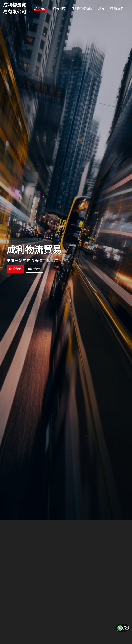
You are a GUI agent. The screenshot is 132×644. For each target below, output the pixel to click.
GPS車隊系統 (82, 8)
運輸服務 (60, 8)
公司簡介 (41, 8)
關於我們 (14, 258)
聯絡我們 (117, 8)
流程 (101, 8)
